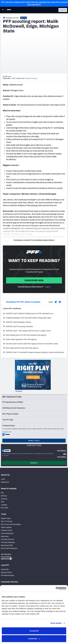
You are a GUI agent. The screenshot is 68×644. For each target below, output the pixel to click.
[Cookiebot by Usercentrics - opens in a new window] (56, 588)
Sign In (63, 10)
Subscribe (5, 569)
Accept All (34, 631)
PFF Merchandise (8, 575)
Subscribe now (34, 280)
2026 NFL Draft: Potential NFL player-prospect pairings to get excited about (33, 352)
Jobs (3, 479)
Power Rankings (7, 533)
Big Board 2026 (7, 545)
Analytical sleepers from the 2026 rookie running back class (27, 318)
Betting (4, 496)
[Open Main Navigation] (3, 10)
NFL (2, 493)
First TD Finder (7, 521)
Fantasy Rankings (8, 542)
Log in (48, 287)
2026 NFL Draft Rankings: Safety (17, 322)
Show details (56, 623)
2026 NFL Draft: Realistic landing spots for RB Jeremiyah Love (28, 314)
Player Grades (6, 527)
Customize (34, 639)
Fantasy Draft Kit (8, 539)
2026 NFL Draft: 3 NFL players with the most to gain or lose (27, 331)
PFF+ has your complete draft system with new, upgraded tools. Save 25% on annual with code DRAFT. (34, 3)
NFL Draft (5, 508)
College (4, 505)
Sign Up (24, 18)
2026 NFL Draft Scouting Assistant (18, 326)
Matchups (5, 536)
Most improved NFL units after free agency (21, 348)
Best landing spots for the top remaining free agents (25, 335)
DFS (3, 502)
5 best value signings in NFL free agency (20, 339)
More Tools (34, 441)
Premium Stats (7, 530)
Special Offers (6, 572)
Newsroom (5, 482)
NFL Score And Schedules (11, 524)
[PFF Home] (9, 10)
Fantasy (4, 499)
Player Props (6, 518)
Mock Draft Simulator (9, 548)
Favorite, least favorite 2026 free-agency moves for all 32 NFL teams (31, 344)
